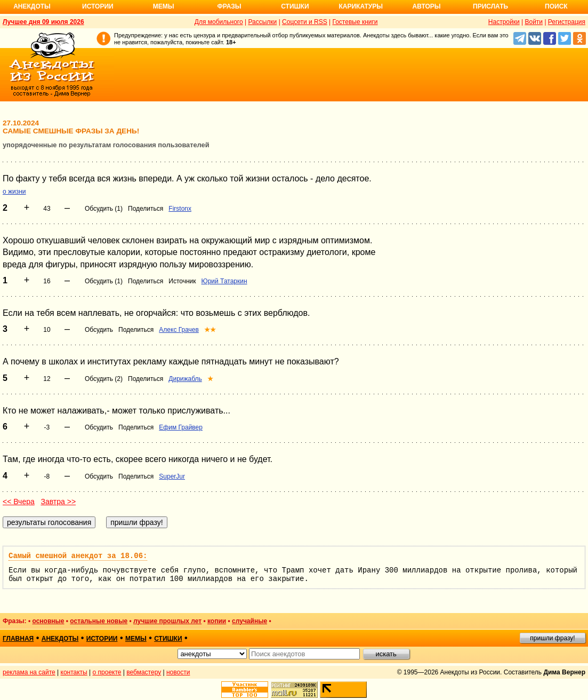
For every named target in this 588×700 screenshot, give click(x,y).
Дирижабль (185, 379)
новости (178, 672)
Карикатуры (361, 6)
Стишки (295, 6)
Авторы (427, 6)
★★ (210, 330)
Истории (98, 6)
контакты (74, 672)
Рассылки (262, 22)
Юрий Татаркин (224, 281)
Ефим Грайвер (181, 427)
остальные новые (99, 621)
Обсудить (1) (104, 209)
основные (48, 621)
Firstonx (180, 209)
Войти (534, 22)
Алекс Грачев (179, 330)
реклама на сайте (29, 672)
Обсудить (99, 330)
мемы (136, 639)
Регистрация (567, 22)
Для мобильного (219, 22)
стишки (168, 639)
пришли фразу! (552, 638)
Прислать (490, 6)
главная (18, 639)
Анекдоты (32, 6)
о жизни (14, 192)
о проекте (107, 672)
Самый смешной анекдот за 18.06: (78, 556)
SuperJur (172, 476)
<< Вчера (19, 502)
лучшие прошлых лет (167, 621)
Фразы (229, 6)
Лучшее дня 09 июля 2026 (43, 22)
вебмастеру (144, 672)
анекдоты (60, 639)
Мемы (164, 6)
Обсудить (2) (104, 379)
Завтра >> (58, 502)
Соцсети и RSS (305, 22)
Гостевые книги (355, 22)
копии (217, 621)
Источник (182, 281)
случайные (249, 621)
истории (102, 639)
